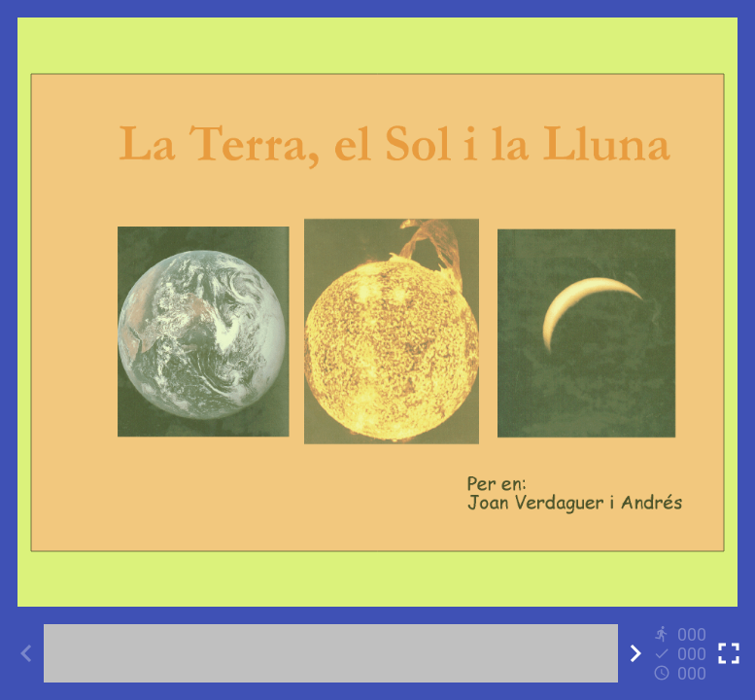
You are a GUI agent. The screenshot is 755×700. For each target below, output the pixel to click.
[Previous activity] (26, 653)
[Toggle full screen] (729, 653)
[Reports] (682, 653)
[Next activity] (635, 653)
